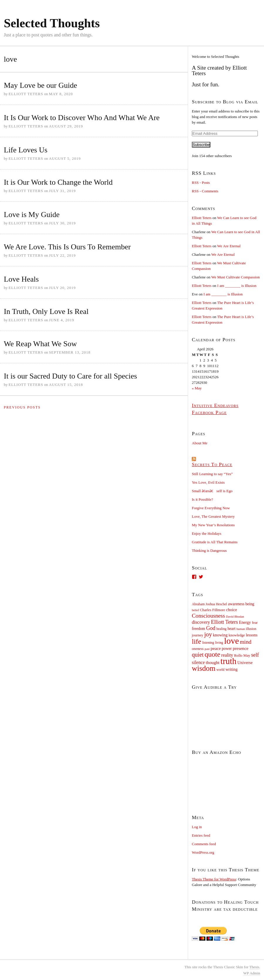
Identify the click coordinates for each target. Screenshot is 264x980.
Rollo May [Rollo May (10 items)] (242, 655)
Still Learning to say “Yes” (212, 474)
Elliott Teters (202, 218)
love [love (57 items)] (232, 641)
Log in (197, 827)
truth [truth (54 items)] (228, 661)
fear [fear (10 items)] (255, 623)
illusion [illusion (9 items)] (251, 629)
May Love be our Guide (40, 85)
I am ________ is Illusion (237, 286)
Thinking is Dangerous (209, 550)
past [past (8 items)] (207, 649)
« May (197, 388)
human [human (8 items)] (241, 629)
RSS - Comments (205, 191)
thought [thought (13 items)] (213, 662)
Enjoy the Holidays (207, 533)
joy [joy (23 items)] (208, 634)
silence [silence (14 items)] (198, 662)
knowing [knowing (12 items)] (220, 635)
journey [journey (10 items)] (198, 635)
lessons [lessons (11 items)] (252, 635)
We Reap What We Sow (40, 344)
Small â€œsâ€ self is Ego (212, 491)
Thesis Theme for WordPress (214, 879)
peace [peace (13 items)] (216, 648)
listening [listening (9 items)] (208, 643)
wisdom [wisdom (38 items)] (204, 668)
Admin (252, 973)
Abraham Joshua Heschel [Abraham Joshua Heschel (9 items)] (209, 604)
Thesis (254, 967)
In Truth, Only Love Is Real (46, 311)
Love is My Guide (32, 215)
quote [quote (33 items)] (212, 654)
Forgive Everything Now (211, 508)
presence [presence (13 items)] (240, 648)
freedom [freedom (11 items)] (199, 629)
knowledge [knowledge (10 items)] (237, 635)
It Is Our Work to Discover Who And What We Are (82, 118)
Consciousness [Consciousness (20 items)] (208, 616)
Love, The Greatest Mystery (213, 516)
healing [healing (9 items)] (221, 629)
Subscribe (201, 145)
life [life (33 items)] (197, 641)
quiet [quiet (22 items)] (198, 655)
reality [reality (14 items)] (227, 655)
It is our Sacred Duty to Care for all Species (70, 376)
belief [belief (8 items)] (195, 610)
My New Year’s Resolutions (213, 525)
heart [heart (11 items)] (231, 629)
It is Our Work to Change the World (58, 182)
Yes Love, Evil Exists (208, 482)
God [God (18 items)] (211, 628)
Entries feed (201, 835)
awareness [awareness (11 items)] (236, 604)
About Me (200, 443)
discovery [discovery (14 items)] (201, 622)
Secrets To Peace (212, 464)
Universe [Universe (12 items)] (245, 663)
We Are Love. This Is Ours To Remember (67, 247)
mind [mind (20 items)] (246, 642)
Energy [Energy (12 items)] (245, 622)
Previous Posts (22, 407)
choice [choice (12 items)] (232, 610)
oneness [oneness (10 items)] (198, 649)
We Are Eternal (229, 246)
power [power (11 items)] (227, 649)
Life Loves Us (26, 150)
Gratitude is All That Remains (215, 542)
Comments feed (204, 844)
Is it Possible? (202, 499)
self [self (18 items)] (255, 655)
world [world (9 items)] (221, 670)
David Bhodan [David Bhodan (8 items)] (235, 617)
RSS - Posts (201, 183)
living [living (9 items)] (219, 643)
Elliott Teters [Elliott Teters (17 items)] (224, 622)
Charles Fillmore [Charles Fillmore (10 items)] (213, 610)
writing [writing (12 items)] (232, 669)
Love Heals (21, 279)
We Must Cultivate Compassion (235, 277)
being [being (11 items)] (250, 604)
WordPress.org (203, 852)
